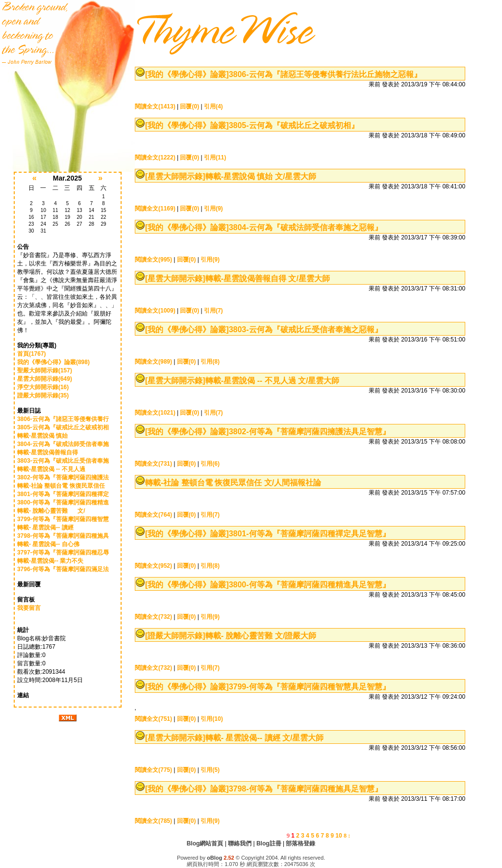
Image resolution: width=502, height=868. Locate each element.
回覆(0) (189, 106)
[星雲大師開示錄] (175, 176)
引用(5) (210, 770)
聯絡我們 (240, 843)
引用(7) (213, 311)
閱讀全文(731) (153, 464)
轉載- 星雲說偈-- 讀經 (49, 527)
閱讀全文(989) (153, 362)
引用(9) (213, 209)
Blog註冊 (269, 843)
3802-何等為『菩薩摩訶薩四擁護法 (63, 477)
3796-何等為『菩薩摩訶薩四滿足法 (63, 569)
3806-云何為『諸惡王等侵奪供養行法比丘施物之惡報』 (325, 74)
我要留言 (29, 608)
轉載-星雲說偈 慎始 (49, 436)
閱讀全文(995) (153, 260)
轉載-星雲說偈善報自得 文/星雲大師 (268, 278)
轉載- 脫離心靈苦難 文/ (51, 511)
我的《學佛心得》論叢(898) (53, 362)
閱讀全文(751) (153, 719)
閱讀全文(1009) (155, 311)
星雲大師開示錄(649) (45, 379)
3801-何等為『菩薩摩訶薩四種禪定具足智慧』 (310, 534)
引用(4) (213, 106)
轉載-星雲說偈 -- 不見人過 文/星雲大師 (273, 381)
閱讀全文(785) (153, 821)
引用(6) (210, 464)
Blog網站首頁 (205, 843)
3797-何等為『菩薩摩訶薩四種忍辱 (63, 552)
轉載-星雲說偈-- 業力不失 (54, 561)
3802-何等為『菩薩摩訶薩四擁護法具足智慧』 (310, 432)
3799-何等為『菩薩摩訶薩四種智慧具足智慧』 (310, 687)
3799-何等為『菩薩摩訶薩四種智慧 (63, 519)
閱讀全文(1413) (155, 106)
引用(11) (215, 158)
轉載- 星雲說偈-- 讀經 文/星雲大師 (265, 738)
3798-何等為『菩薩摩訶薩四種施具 (63, 536)
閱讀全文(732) (153, 617)
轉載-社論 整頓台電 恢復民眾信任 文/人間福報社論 (233, 483)
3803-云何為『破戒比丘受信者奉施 (63, 461)
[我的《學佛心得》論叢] (187, 74)
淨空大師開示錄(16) (43, 387)
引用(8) (210, 362)
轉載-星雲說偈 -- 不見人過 (54, 469)
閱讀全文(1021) (155, 413)
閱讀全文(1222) (155, 158)
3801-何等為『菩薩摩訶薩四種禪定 (63, 494)
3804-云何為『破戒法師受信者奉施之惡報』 (306, 227)
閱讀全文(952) (153, 566)
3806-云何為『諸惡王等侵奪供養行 (63, 419)
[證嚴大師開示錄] (175, 636)
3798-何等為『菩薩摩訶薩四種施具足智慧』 (306, 789)
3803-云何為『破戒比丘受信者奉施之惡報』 (306, 329)
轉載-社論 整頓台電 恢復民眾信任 (62, 486)
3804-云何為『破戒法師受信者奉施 (63, 444)
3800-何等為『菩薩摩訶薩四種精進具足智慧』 (310, 585)
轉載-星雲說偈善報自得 (53, 452)
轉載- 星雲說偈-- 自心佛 (51, 544)
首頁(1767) (32, 354)
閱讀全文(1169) (155, 209)
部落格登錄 (301, 843)
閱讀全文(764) (153, 515)
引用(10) (212, 719)
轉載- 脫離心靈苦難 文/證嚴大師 (261, 636)
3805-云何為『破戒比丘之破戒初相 (63, 427)
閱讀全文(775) (153, 770)
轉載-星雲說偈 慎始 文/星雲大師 (261, 176)
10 (339, 836)
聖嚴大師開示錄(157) (45, 370)
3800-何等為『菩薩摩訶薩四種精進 (63, 502)
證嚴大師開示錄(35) (43, 395)
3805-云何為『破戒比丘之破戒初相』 (294, 125)
